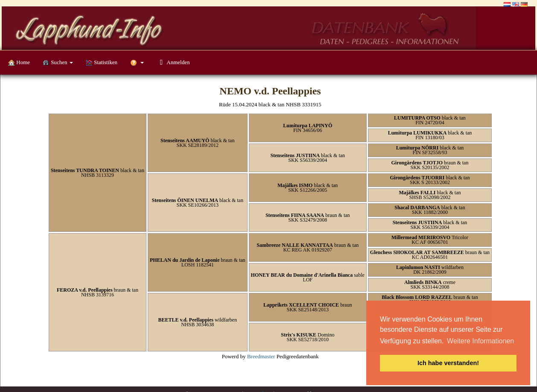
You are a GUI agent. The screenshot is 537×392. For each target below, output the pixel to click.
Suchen (58, 63)
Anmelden (173, 62)
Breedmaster (261, 356)
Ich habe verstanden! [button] (448, 363)
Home (19, 63)
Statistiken (102, 63)
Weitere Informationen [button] (480, 341)
